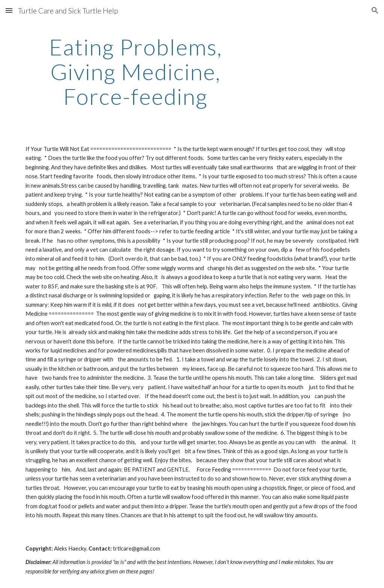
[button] (9, 10)
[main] (136, 72)
